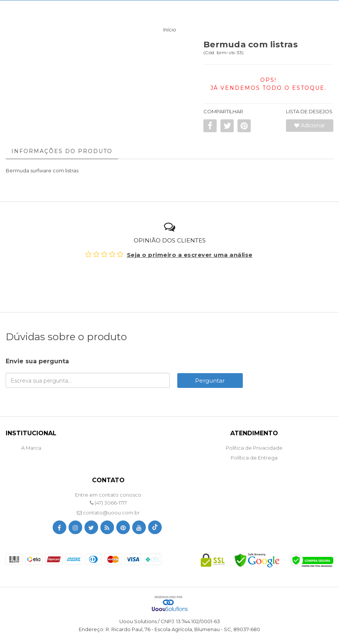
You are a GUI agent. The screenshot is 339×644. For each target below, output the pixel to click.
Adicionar (310, 125)
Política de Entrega (254, 458)
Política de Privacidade (254, 448)
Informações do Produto (62, 151)
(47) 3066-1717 (108, 503)
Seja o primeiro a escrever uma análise (190, 255)
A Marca (31, 448)
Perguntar (210, 381)
